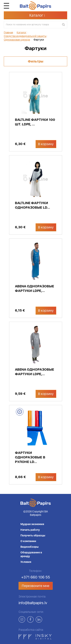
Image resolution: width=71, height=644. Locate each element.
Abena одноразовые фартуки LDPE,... (35, 288)
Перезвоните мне (36, 586)
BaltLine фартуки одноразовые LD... (32, 205)
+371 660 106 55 (36, 577)
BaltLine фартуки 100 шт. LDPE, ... (35, 122)
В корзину (46, 144)
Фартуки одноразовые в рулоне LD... (30, 457)
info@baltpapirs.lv (33, 603)
